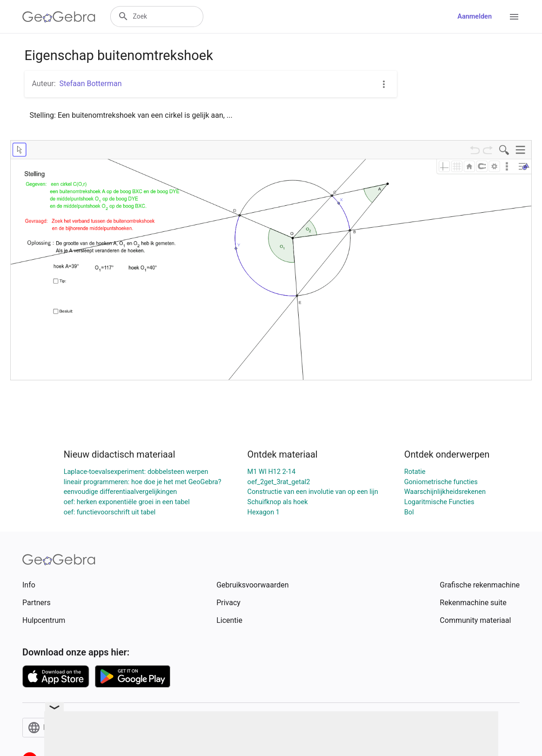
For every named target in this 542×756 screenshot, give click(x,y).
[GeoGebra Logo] (59, 17)
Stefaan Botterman (91, 84)
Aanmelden (475, 17)
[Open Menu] (514, 17)
